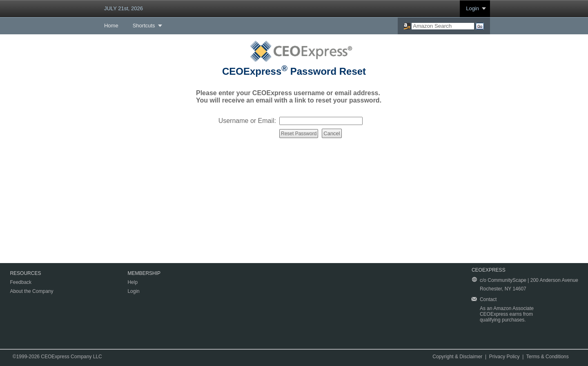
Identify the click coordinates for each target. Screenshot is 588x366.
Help (133, 282)
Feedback (21, 282)
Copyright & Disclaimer (457, 357)
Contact (488, 299)
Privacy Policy (504, 357)
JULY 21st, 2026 (124, 8)
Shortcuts (144, 26)
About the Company (31, 291)
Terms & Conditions (548, 357)
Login (472, 8)
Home (111, 26)
